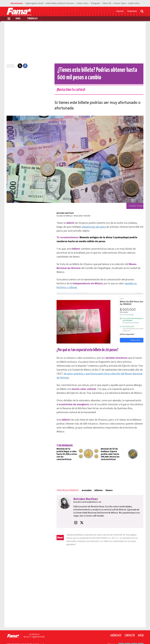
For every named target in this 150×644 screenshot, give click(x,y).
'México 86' (107, 3)
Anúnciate (116, 626)
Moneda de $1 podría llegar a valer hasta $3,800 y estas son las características (65, 447)
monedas (85, 484)
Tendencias (32, 19)
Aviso (141, 626)
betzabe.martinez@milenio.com (86, 496)
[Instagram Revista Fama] (134, 637)
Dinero (107, 484)
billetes (97, 484)
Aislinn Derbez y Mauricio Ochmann (60, 3)
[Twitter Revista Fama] (128, 637)
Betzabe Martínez (63, 213)
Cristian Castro (82, 3)
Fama (18, 19)
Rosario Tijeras (120, 3)
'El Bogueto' (95, 3)
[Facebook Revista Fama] (121, 637)
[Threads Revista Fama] (141, 637)
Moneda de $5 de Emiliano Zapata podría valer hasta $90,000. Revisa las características (110, 448)
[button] (18, 66)
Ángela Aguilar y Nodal (34, 3)
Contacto (130, 626)
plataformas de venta (85, 227)
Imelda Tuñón (134, 3)
